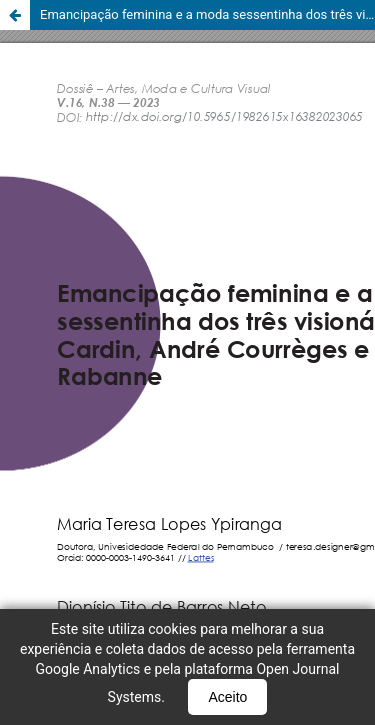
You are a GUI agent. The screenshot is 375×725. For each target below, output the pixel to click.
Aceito (227, 697)
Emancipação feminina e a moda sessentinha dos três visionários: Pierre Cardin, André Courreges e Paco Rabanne (207, 14)
